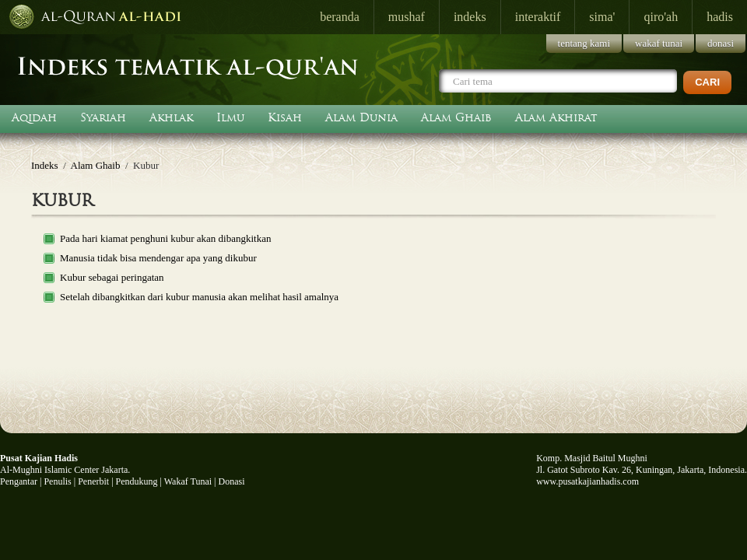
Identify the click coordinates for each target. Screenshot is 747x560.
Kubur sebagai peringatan (112, 277)
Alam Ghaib (456, 117)
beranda (340, 17)
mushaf (407, 17)
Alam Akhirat (556, 117)
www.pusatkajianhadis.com (587, 481)
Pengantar (19, 481)
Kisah (285, 117)
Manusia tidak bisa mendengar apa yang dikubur (158, 258)
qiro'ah (661, 17)
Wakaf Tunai (188, 481)
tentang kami (584, 43)
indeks (470, 17)
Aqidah (34, 117)
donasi (721, 43)
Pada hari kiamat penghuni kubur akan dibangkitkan (165, 238)
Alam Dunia (361, 117)
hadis (720, 17)
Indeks (45, 165)
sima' (602, 17)
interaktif (538, 17)
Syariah (103, 117)
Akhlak (171, 117)
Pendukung (137, 481)
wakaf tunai (659, 43)
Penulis (57, 481)
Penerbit (93, 481)
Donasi (232, 481)
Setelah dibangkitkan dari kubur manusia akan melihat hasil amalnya (199, 297)
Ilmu (230, 117)
